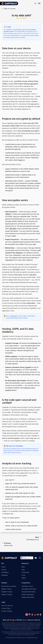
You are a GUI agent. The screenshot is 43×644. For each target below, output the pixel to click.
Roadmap (5, 575)
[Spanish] (38, 615)
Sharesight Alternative (29, 589)
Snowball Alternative (28, 592)
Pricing (4, 570)
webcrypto (14, 316)
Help (18, 18)
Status (24, 578)
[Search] (35, 3)
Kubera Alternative (28, 594)
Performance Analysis (9, 586)
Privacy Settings (7, 611)
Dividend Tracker (7, 592)
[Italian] (41, 615)
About (3, 567)
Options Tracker (7, 594)
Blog (23, 567)
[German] (35, 615)
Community (25, 572)
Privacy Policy (6, 608)
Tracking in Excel (27, 586)
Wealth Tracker (6, 589)
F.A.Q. (23, 575)
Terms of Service (7, 606)
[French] (32, 615)
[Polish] (29, 615)
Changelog (5, 572)
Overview (24, 18)
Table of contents (9, 9)
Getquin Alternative (28, 597)
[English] (27, 615)
